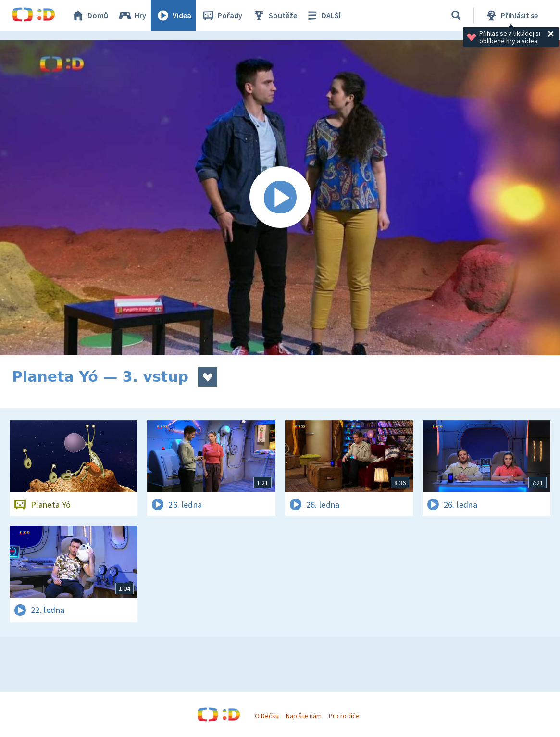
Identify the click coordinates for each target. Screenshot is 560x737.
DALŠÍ (323, 15)
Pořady (222, 15)
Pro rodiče (344, 716)
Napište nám (304, 716)
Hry (132, 15)
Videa (174, 15)
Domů (89, 15)
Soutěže (274, 15)
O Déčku (267, 716)
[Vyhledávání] (456, 15)
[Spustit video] (280, 198)
